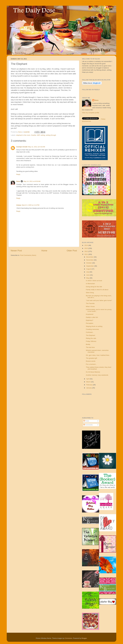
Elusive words (91, 361)
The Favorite (90, 303)
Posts (86, 421)
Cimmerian (68, 638)
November (90, 260)
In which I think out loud (94, 281)
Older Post (72, 251)
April (88, 379)
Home (44, 251)
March (89, 382)
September (90, 266)
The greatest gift (92, 358)
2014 (86, 245)
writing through (51, 135)
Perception (90, 323)
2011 (86, 254)
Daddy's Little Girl (92, 317)
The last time (90, 347)
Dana (20, 132)
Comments (88, 425)
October (89, 263)
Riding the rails (91, 338)
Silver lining (90, 293)
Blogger (84, 638)
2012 (86, 251)
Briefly (88, 344)
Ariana (19, 205)
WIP (38, 135)
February (90, 385)
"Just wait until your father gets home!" (99, 300)
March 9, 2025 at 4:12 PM (31, 205)
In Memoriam (90, 284)
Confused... (90, 332)
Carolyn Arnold (22, 147)
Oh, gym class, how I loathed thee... (98, 355)
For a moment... (91, 364)
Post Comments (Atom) (28, 255)
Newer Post (16, 251)
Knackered (90, 314)
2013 (86, 248)
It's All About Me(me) (93, 372)
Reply (18, 174)
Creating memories (92, 329)
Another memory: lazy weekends (97, 375)
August (89, 269)
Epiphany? (90, 320)
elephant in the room (23, 135)
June (88, 275)
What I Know (90, 306)
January (89, 388)
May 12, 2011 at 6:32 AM (37, 147)
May (88, 278)
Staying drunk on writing (94, 326)
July (88, 272)
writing (43, 135)
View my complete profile (91, 113)
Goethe (34, 135)
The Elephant (90, 335)
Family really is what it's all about (97, 290)
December (90, 257)
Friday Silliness (91, 341)
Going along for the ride (94, 287)
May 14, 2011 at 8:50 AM (32, 181)
